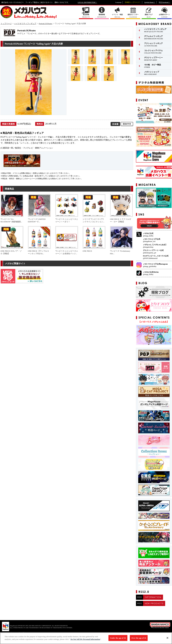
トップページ (6, 24)
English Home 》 (150, 2)
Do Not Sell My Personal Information (85, 641)
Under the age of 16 (118, 639)
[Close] (167, 639)
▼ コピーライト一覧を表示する (17, 633)
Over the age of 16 (139, 639)
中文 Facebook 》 (165, 2)
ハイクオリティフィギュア (25, 24)
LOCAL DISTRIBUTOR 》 (88, 2)
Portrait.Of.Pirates (46, 24)
